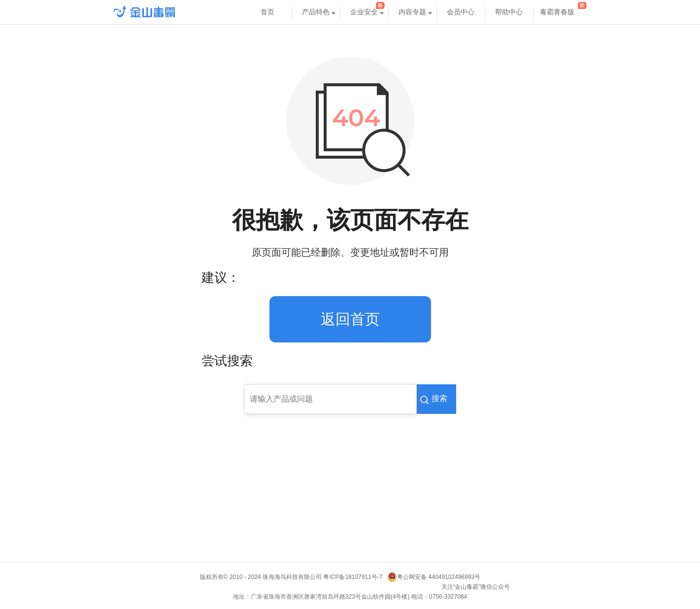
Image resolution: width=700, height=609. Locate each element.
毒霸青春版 (557, 12)
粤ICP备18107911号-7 (354, 577)
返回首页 (350, 319)
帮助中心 (509, 12)
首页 (267, 12)
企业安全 (364, 12)
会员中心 (461, 12)
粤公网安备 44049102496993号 (439, 577)
